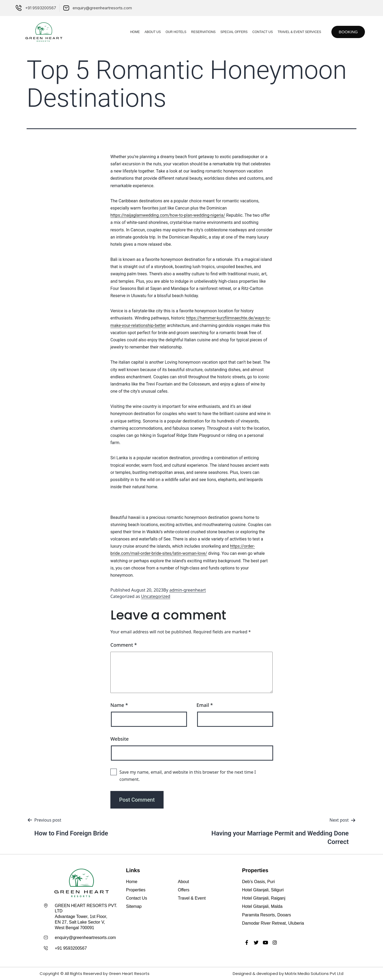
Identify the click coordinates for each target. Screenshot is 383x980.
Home (133, 32)
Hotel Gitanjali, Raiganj (264, 898)
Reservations (201, 32)
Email (205, 705)
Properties (136, 890)
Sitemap (134, 906)
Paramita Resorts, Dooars (267, 915)
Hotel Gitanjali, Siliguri (263, 890)
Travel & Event (192, 898)
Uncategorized (156, 596)
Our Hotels (174, 32)
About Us (150, 32)
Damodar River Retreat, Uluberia (273, 923)
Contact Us (260, 32)
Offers (184, 890)
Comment (124, 645)
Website (120, 739)
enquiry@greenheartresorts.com (85, 938)
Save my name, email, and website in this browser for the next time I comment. (188, 776)
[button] (347, 32)
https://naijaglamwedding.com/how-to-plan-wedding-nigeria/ (168, 215)
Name (119, 705)
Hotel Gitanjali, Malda (262, 906)
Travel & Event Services (297, 32)
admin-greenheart (188, 590)
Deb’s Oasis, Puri (258, 882)
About (184, 882)
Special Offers (232, 32)
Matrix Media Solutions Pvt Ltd (314, 973)
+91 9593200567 (71, 948)
